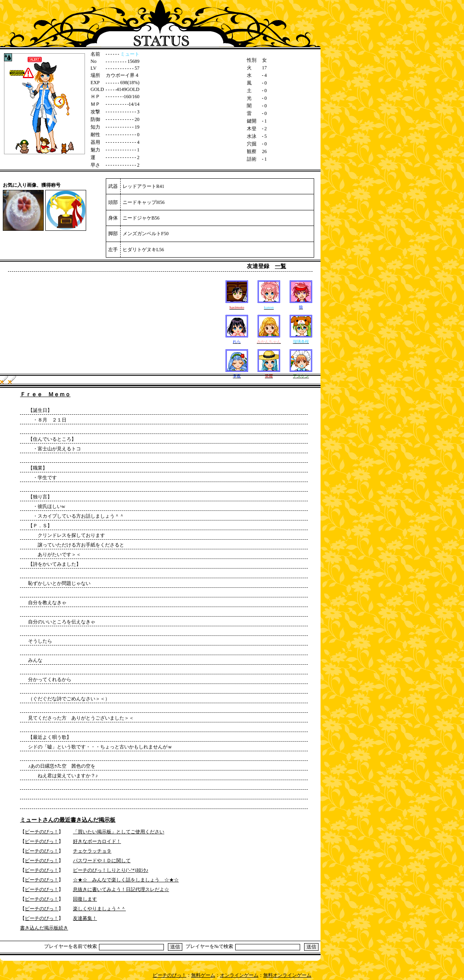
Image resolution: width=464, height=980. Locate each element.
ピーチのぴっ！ (42, 832)
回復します (85, 899)
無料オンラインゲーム (287, 975)
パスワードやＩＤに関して (102, 861)
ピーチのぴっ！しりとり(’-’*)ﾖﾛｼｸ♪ (111, 870)
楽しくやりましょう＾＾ (99, 909)
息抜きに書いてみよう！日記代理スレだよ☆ (121, 889)
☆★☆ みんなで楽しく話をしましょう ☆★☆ (126, 880)
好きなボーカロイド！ (97, 841)
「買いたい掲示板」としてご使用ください (119, 832)
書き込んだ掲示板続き (44, 928)
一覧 (280, 266)
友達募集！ (85, 918)
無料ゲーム (203, 975)
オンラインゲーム (239, 975)
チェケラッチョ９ (92, 851)
